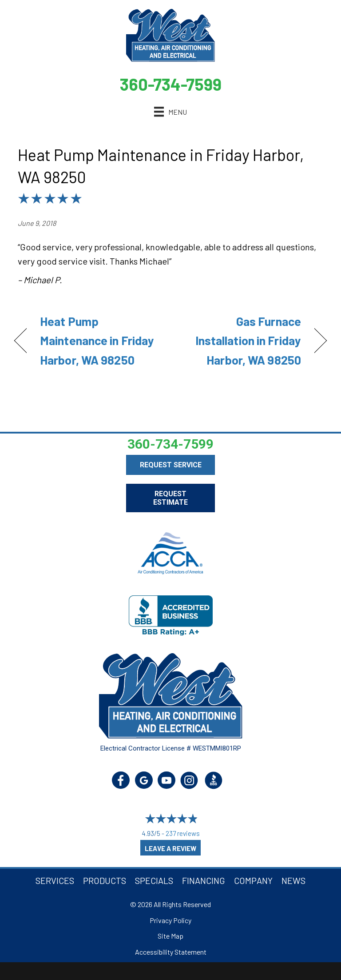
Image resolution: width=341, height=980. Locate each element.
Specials (154, 880)
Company (253, 880)
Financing (204, 880)
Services (55, 880)
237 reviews (183, 833)
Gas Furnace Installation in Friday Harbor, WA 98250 (240, 340)
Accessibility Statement (171, 952)
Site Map (170, 936)
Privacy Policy (170, 920)
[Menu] (170, 112)
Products (105, 880)
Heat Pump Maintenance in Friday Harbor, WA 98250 (97, 340)
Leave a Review (170, 848)
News (293, 880)
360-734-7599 (171, 84)
